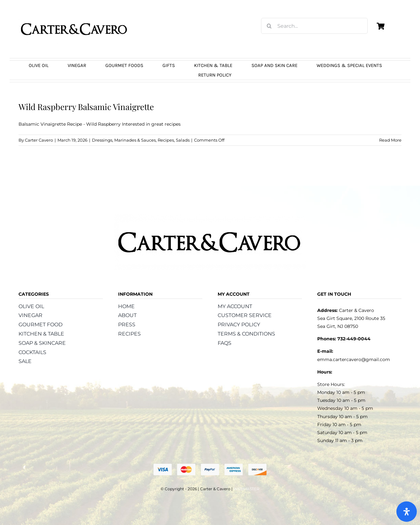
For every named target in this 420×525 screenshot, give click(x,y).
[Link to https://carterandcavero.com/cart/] (380, 26)
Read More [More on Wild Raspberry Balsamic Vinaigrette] (390, 140)
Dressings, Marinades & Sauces (124, 140)
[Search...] (314, 26)
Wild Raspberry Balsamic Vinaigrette (86, 107)
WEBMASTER (247, 489)
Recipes (166, 140)
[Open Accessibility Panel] (407, 512)
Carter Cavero (39, 140)
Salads (183, 140)
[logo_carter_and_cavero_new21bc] (74, 15)
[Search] (269, 26)
